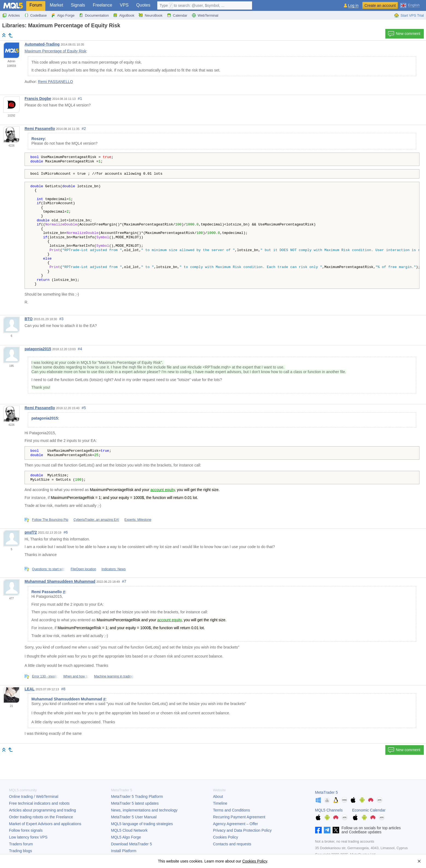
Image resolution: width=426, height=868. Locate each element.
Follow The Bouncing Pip (50, 520)
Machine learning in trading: (114, 676)
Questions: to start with (49, 569)
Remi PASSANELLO (55, 82)
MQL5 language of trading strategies (142, 824)
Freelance (103, 5)
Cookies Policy (226, 837)
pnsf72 (31, 532)
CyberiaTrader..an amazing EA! (96, 520)
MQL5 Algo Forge (126, 837)
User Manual (134, 817)
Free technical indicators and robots (39, 803)
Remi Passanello (40, 129)
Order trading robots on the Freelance (41, 817)
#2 (84, 129)
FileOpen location (83, 569)
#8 (63, 689)
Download (132, 844)
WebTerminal (205, 15)
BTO (29, 319)
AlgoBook (124, 15)
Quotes (143, 5)
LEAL (29, 689)
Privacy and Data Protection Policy (242, 830)
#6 (66, 532)
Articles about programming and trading (42, 810)
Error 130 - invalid (45, 676)
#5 (84, 408)
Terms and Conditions (231, 810)
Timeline (220, 803)
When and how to (76, 676)
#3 (61, 319)
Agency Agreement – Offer (236, 824)
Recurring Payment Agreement (239, 817)
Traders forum (21, 844)
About (218, 796)
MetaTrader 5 (327, 792)
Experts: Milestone (138, 520)
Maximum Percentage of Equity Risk (55, 51)
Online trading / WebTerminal (34, 796)
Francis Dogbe (38, 99)
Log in (353, 6)
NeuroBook (151, 15)
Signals (78, 5)
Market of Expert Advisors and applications (45, 824)
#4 (80, 349)
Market (56, 5)
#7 (124, 581)
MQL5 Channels (329, 810)
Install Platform (124, 851)
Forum (36, 5)
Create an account (380, 5)
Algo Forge (63, 15)
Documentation (94, 15)
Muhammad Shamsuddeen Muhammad (60, 581)
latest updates (135, 803)
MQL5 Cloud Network (129, 830)
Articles (11, 15)
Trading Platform (137, 796)
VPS (124, 5)
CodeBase (36, 15)
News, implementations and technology (144, 810)
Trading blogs (20, 851)
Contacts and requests (232, 844)
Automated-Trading (42, 44)
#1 (80, 99)
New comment (404, 34)
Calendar (177, 15)
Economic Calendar (369, 810)
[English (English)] (410, 5)
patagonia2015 (38, 349)
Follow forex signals (26, 830)
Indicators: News (113, 569)
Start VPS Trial (409, 15)
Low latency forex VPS (28, 837)
